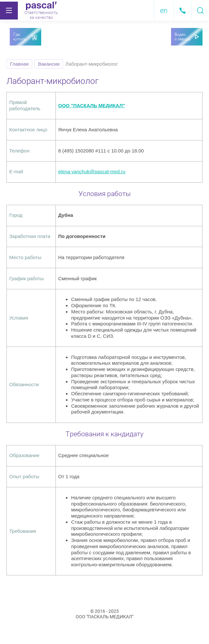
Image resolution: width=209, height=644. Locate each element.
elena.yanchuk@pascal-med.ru (92, 171)
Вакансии (49, 64)
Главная (19, 64)
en (164, 11)
